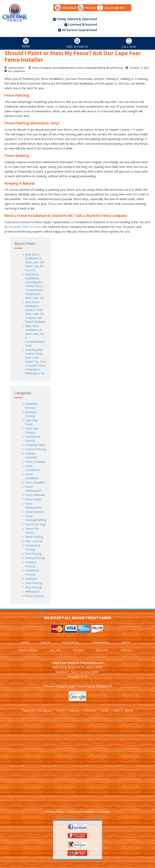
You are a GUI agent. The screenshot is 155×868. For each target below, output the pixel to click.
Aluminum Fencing (31, 406)
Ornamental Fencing (33, 547)
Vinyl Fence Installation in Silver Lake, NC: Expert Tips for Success (35, 262)
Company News (35, 445)
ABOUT (46, 642)
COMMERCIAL (101, 642)
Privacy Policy (55, 811)
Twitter (61, 710)
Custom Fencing (35, 449)
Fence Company (35, 462)
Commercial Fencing (33, 439)
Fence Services (34, 512)
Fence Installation (32, 476)
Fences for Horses (32, 531)
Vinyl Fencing (33, 587)
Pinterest (89, 710)
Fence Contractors (33, 468)
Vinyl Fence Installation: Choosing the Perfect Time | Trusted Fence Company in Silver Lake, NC (35, 286)
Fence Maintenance (33, 489)
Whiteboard (104, 686)
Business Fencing (31, 414)
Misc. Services (34, 541)
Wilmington (32, 592)
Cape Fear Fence (32, 422)
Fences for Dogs (36, 524)
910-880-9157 (78, 677)
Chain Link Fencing (32, 430)
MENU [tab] (16, 65)
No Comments (16, 71)
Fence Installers (35, 482)
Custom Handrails (31, 455)
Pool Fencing (33, 554)
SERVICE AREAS (28, 650)
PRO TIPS (102, 650)
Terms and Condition (81, 811)
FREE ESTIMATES (17, 29)
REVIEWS (79, 650)
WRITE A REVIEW (57, 29)
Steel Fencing (34, 583)
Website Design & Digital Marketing (67, 686)
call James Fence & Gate (24, 227)
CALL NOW (129, 65)
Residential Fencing (32, 572)
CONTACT (127, 650)
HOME (25, 642)
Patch (117, 710)
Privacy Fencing (35, 558)
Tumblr (105, 710)
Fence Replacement (33, 505)
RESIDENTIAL (71, 642)
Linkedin (74, 710)
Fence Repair (33, 499)
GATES (126, 642)
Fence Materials (35, 495)
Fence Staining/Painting (36, 518)
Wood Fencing (34, 596)
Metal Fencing (34, 537)
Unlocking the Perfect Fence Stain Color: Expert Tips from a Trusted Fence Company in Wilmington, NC (36, 362)
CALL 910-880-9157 (98, 29)
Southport (31, 579)
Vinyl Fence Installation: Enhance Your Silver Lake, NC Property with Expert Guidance (35, 312)
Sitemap (104, 811)
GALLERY (55, 650)
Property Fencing (31, 564)
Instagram (45, 710)
